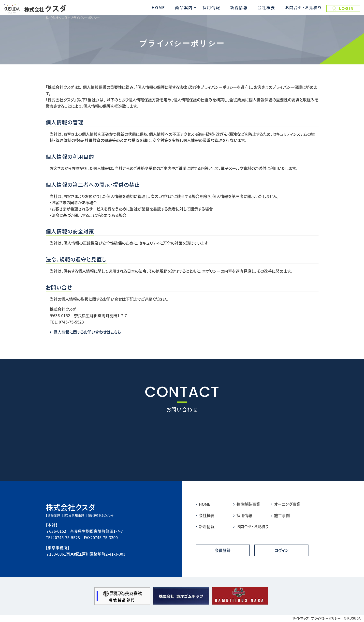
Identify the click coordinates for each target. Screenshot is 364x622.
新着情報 (239, 7)
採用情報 (211, 7)
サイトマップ (300, 618)
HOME (158, 7)
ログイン (281, 550)
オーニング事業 (285, 504)
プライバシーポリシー (326, 618)
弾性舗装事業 (247, 504)
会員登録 (223, 550)
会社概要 (266, 7)
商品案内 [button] (184, 7)
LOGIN (343, 8)
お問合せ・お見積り (303, 7)
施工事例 (280, 515)
